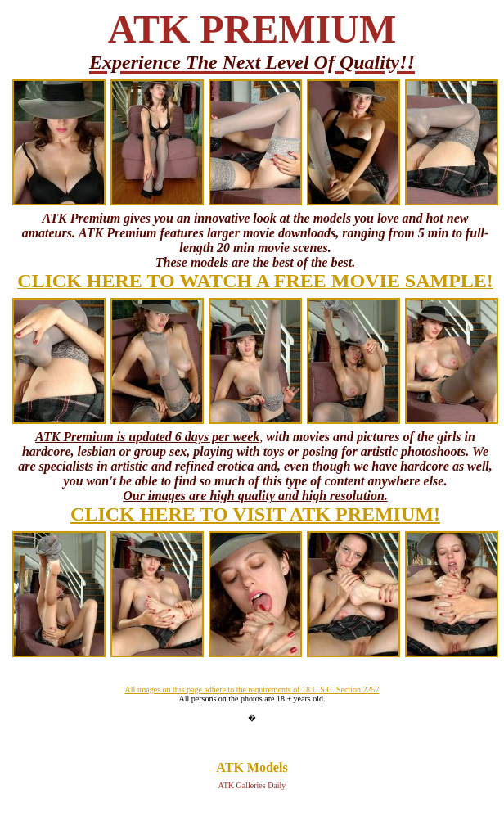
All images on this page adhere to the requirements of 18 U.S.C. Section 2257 (252, 690)
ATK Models (252, 767)
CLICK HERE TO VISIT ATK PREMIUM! (255, 514)
